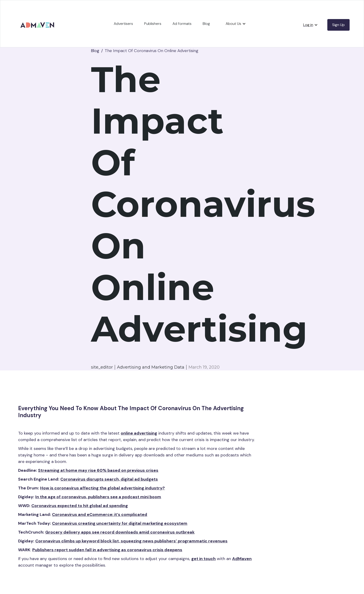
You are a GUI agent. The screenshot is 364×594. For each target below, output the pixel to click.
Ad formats (182, 24)
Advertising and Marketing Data (151, 367)
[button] (236, 24)
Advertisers (123, 24)
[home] (38, 22)
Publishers (153, 24)
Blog (206, 24)
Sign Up (338, 25)
